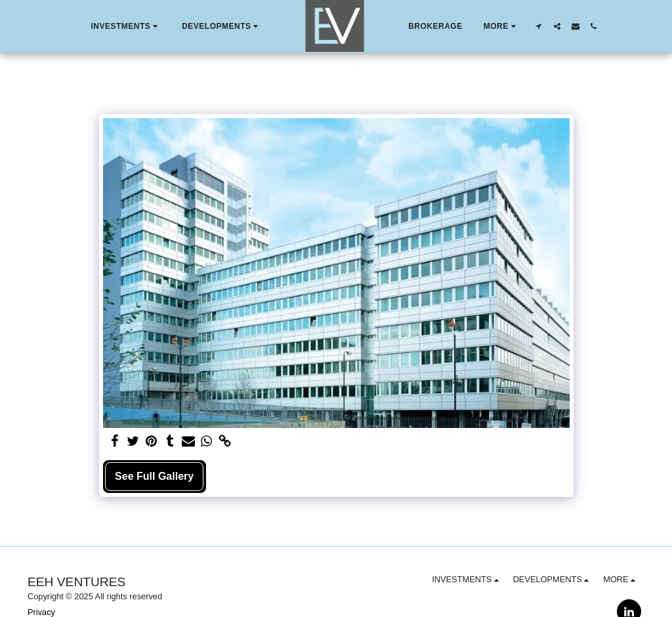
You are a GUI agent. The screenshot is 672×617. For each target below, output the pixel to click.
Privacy (41, 612)
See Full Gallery (154, 476)
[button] (126, 26)
